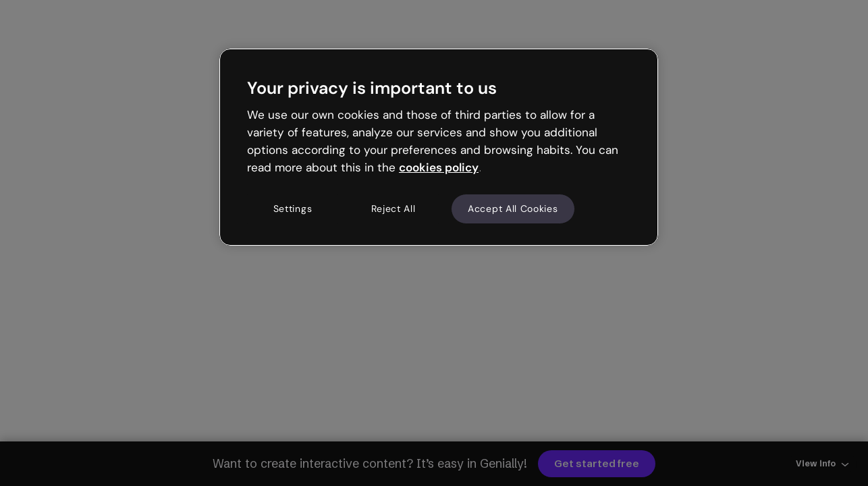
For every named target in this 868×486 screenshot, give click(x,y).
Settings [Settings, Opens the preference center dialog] (293, 209)
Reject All (394, 209)
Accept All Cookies (513, 209)
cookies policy (439, 167)
